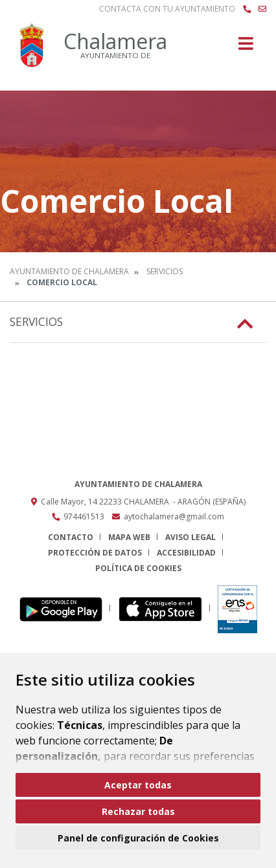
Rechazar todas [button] (138, 811)
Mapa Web (129, 537)
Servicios (165, 271)
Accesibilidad (186, 553)
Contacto (71, 537)
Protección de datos (95, 553)
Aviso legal (190, 537)
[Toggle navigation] (246, 48)
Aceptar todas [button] (138, 785)
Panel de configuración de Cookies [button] (138, 838)
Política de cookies (138, 568)
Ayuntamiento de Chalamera (69, 271)
